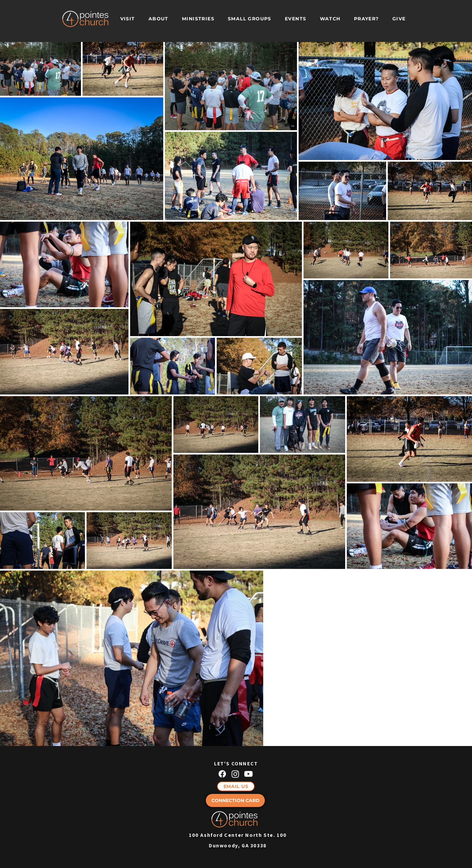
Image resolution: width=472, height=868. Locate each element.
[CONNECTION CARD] (235, 800)
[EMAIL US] (236, 786)
